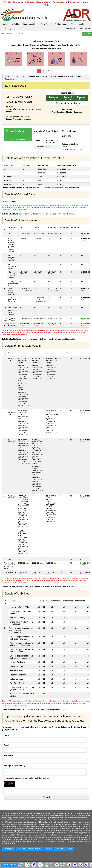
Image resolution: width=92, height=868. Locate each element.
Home (4, 24)
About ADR (70, 29)
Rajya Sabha (46, 24)
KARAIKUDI (47, 76)
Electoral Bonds (77, 24)
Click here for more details (68, 103)
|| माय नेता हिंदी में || (9, 29)
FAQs (70, 849)
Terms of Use (60, 849)
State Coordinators (35, 849)
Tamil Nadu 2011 (19, 76)
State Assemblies (30, 24)
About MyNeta (84, 29)
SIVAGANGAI (34, 76)
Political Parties (61, 24)
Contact (48, 849)
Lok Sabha (15, 24)
